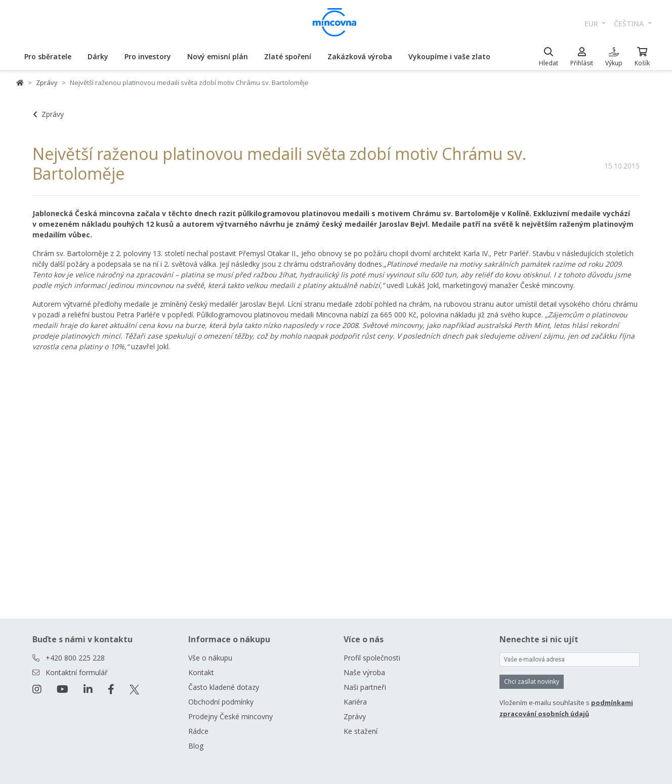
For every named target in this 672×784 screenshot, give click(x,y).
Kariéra (355, 702)
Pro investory (148, 56)
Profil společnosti (372, 658)
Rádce (198, 731)
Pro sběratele (48, 56)
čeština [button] (630, 24)
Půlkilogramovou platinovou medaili (255, 315)
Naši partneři (365, 687)
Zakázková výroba (360, 56)
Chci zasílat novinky (532, 682)
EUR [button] (592, 24)
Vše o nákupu (210, 658)
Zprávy (47, 82)
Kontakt (201, 672)
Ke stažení (361, 731)
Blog (196, 746)
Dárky (98, 56)
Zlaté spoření (288, 56)
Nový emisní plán (218, 56)
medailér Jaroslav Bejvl (386, 224)
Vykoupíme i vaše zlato (449, 56)
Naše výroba (364, 672)
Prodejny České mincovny (230, 716)
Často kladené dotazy (224, 687)
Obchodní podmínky (221, 702)
